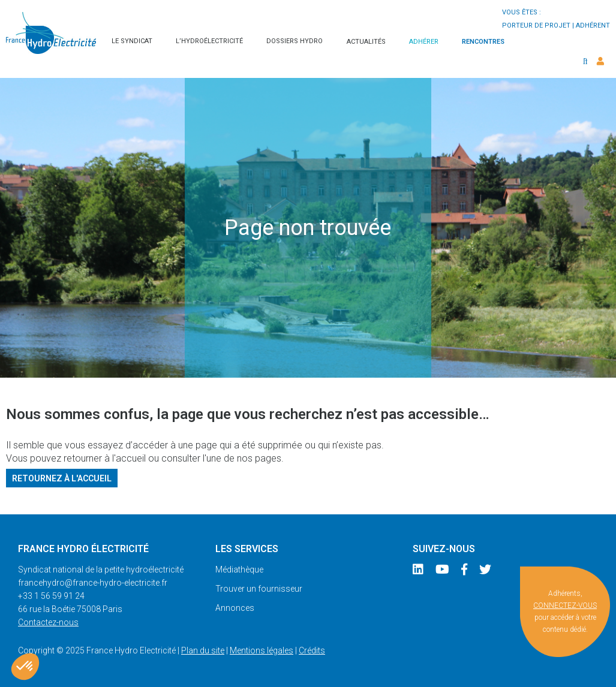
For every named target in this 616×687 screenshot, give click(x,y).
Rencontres (483, 42)
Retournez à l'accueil (62, 478)
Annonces (235, 608)
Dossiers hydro (295, 41)
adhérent (593, 25)
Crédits (312, 650)
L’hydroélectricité (209, 41)
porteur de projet (536, 25)
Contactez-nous (48, 622)
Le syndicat (132, 41)
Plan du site (203, 650)
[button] (25, 667)
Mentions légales (262, 650)
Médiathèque (239, 570)
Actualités (366, 42)
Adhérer (424, 42)
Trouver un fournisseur (259, 589)
